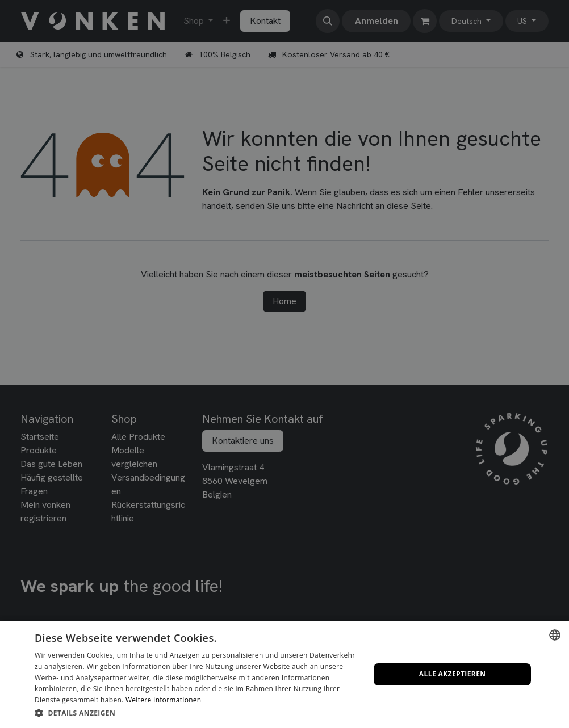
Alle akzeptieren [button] (453, 674)
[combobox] (555, 635)
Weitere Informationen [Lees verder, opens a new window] (164, 700)
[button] (197, 713)
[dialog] (284, 674)
